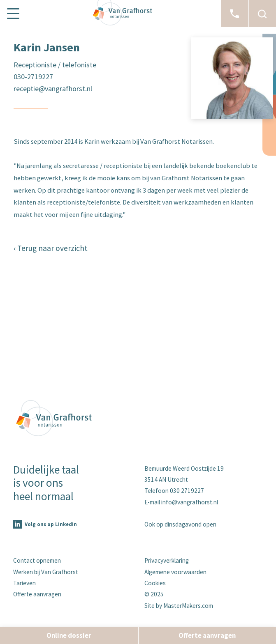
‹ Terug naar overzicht (51, 248)
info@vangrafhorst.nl (190, 502)
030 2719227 (187, 491)
